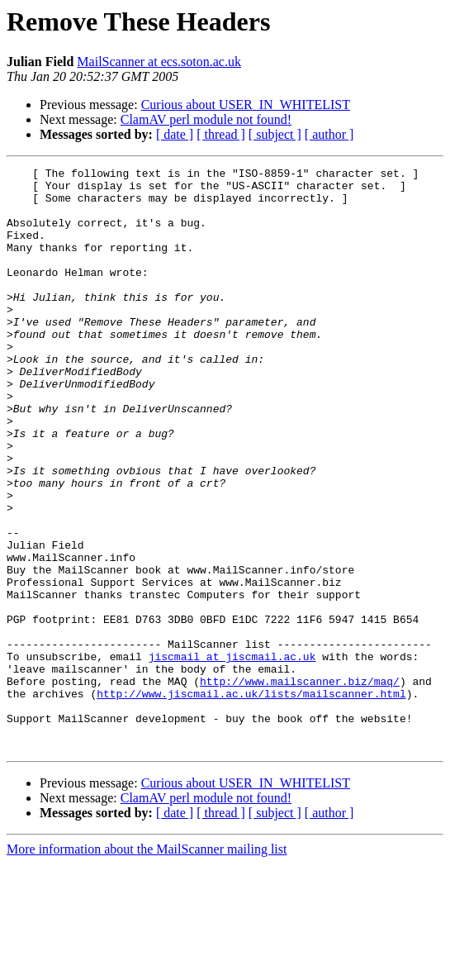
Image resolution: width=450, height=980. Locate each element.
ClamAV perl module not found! (206, 119)
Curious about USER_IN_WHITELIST (246, 105)
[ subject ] (275, 134)
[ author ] (329, 134)
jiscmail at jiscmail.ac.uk (232, 755)
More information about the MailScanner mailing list (147, 966)
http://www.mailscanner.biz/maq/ (300, 785)
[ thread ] (221, 134)
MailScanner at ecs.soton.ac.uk (159, 62)
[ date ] (175, 134)
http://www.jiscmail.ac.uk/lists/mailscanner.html (251, 800)
